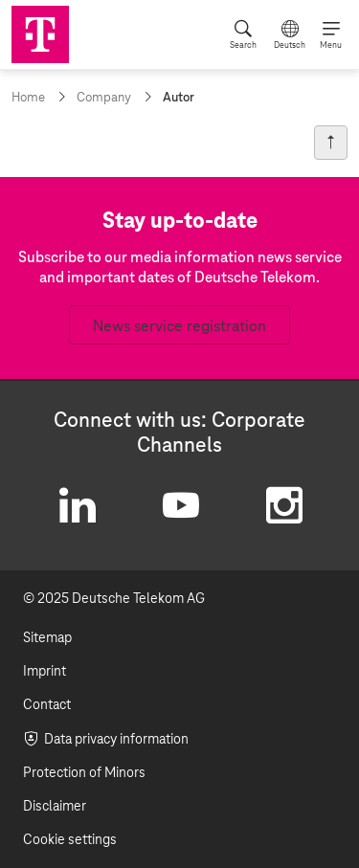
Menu (331, 45)
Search (243, 45)
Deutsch (290, 45)
